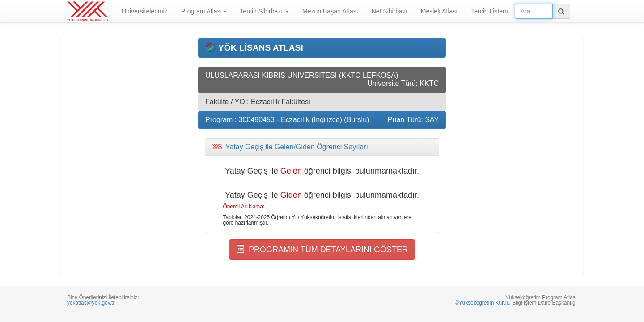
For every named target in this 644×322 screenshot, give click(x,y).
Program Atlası (204, 11)
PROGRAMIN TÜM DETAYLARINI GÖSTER (322, 249)
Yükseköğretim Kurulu (485, 303)
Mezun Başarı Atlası (330, 11)
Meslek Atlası (439, 11)
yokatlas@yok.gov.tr (91, 303)
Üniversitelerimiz (145, 11)
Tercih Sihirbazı (265, 11)
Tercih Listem (489, 11)
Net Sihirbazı (390, 11)
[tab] (322, 147)
